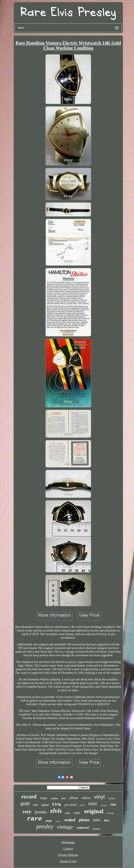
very (27, 812)
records (104, 805)
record (29, 797)
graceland (70, 805)
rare (34, 819)
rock (35, 805)
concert (83, 827)
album (74, 798)
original (94, 811)
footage (111, 813)
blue (107, 820)
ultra (68, 813)
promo (41, 812)
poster (58, 821)
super (82, 805)
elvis (56, 811)
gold (25, 804)
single (49, 821)
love (63, 798)
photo (84, 820)
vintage (65, 827)
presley (45, 826)
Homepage (68, 842)
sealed (70, 820)
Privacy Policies (68, 855)
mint (93, 804)
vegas (77, 813)
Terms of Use (68, 861)
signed (45, 805)
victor (112, 798)
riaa (113, 804)
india (54, 799)
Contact (68, 849)
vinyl (99, 797)
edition (86, 798)
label (97, 820)
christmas (96, 829)
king (56, 804)
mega (44, 798)
